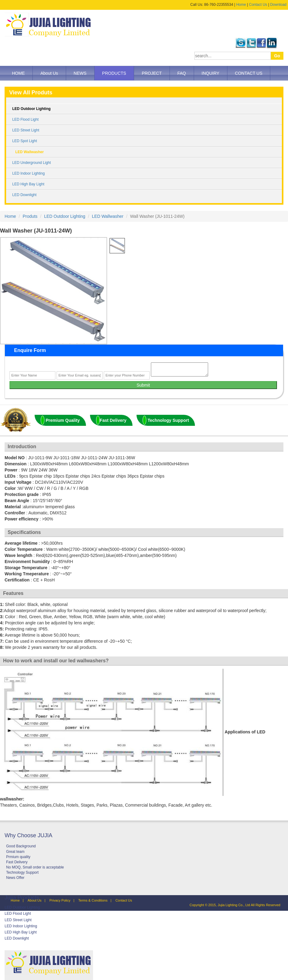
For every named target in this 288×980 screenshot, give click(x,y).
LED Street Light (26, 130)
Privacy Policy (60, 900)
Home (241, 5)
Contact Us (258, 5)
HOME (18, 73)
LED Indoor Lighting (28, 173)
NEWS (80, 73)
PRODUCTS (114, 73)
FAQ (182, 73)
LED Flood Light (25, 119)
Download (278, 5)
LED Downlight (24, 195)
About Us (49, 73)
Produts (30, 216)
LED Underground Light (32, 163)
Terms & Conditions (93, 900)
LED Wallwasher (30, 152)
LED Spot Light (25, 141)
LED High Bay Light (28, 184)
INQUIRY (211, 73)
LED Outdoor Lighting (31, 109)
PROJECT (152, 73)
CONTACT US (249, 73)
